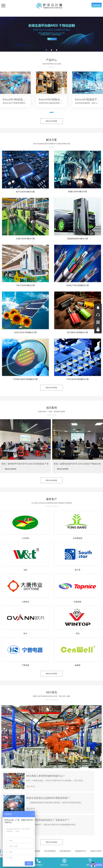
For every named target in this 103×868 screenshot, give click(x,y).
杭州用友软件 (65, 851)
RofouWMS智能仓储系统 (53, 99)
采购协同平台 (81, 851)
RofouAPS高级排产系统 (89, 99)
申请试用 (97, 5)
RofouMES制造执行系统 (17, 99)
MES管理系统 (50, 851)
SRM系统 (36, 851)
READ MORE (51, 121)
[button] (46, 50)
